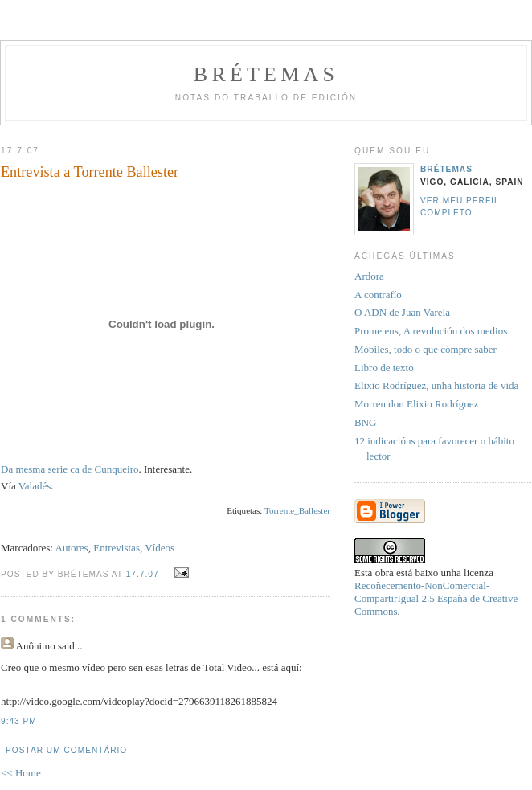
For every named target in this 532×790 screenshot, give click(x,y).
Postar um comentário (66, 750)
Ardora (369, 276)
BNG (365, 422)
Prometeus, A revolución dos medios (431, 331)
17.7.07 (143, 574)
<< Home (21, 773)
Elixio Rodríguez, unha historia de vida (436, 385)
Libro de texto (384, 368)
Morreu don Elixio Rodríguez (416, 404)
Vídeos (160, 548)
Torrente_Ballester (297, 510)
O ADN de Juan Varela (402, 312)
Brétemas (266, 74)
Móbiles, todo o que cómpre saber (426, 349)
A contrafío (378, 295)
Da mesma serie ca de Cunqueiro (70, 469)
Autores (72, 548)
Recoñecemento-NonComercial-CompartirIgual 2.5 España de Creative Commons (436, 598)
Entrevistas (117, 548)
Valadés (35, 486)
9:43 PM (19, 721)
